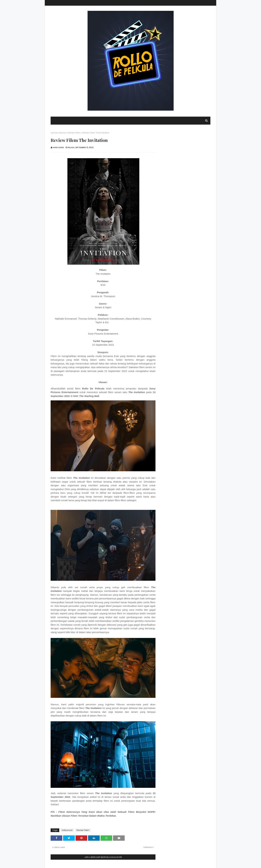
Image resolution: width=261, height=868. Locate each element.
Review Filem (74, 133)
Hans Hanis (58, 147)
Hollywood (67, 830)
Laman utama (58, 133)
